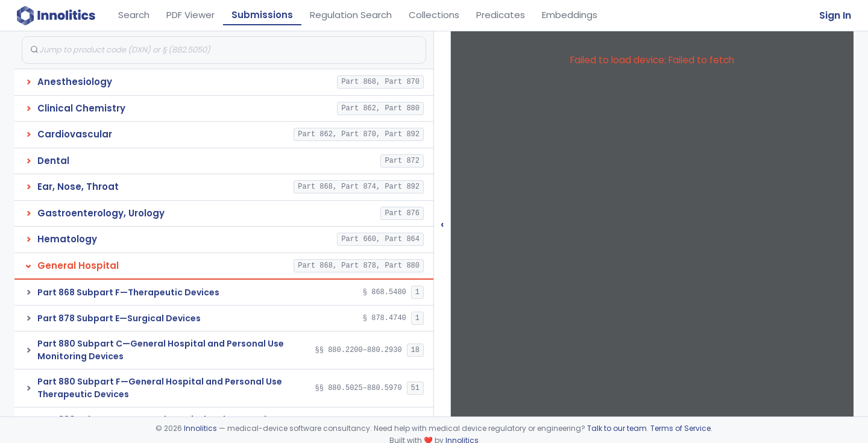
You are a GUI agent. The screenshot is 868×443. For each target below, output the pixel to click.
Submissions (262, 15)
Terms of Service (681, 428)
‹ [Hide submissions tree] (442, 224)
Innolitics (200, 428)
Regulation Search (351, 15)
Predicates (501, 15)
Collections (434, 15)
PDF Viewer (190, 15)
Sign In (835, 15)
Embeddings (570, 15)
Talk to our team (617, 428)
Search (134, 15)
